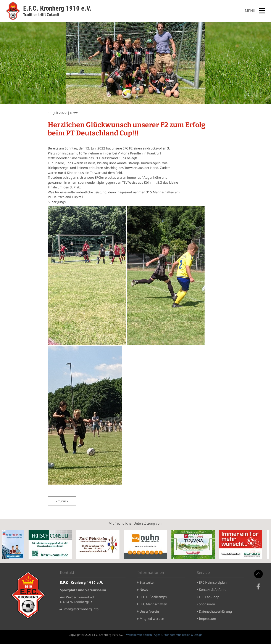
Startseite (147, 582)
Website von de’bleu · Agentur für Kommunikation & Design (164, 635)
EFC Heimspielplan (213, 582)
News (144, 589)
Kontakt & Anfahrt (212, 589)
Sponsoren (207, 604)
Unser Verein (149, 611)
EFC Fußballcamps (153, 597)
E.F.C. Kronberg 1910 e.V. (57, 8)
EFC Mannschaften (153, 604)
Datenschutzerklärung (215, 611)
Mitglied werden (152, 618)
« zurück (62, 501)
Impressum (207, 618)
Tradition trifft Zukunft (41, 15)
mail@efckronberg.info (81, 609)
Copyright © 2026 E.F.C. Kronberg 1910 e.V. (96, 635)
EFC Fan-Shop (209, 597)
